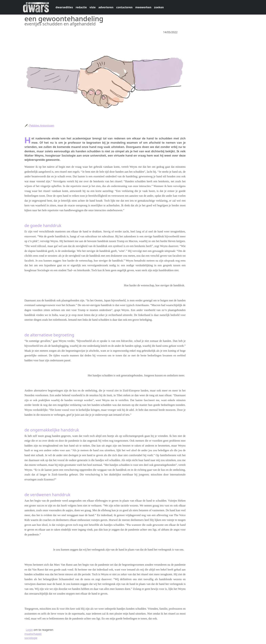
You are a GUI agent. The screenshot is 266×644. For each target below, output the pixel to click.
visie (93, 7)
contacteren (124, 7)
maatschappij (33, 634)
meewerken (143, 7)
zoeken (159, 7)
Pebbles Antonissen (42, 126)
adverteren (106, 7)
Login (29, 630)
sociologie (31, 638)
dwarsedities (64, 7)
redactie (81, 7)
